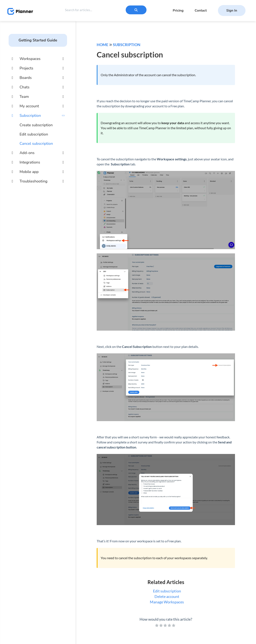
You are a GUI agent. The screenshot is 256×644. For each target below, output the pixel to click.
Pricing (178, 11)
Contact (201, 11)
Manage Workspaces (167, 602)
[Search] (136, 10)
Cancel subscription (36, 144)
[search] (97, 10)
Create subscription (36, 125)
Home (102, 45)
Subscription (127, 45)
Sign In (232, 11)
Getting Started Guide (38, 40)
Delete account (167, 596)
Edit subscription (34, 134)
